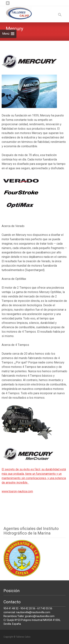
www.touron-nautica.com (17, 491)
